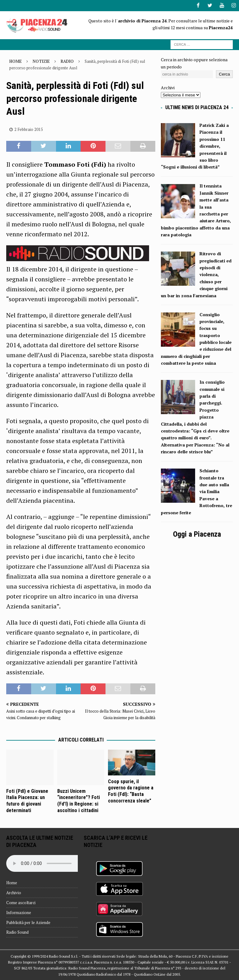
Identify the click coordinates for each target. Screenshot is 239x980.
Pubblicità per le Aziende (28, 922)
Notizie (41, 61)
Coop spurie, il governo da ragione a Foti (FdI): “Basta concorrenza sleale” (131, 791)
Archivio (14, 893)
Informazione (19, 912)
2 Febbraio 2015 (29, 129)
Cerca (224, 74)
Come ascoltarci (21, 902)
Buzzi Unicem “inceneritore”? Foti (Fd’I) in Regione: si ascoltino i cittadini (79, 800)
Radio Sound (17, 932)
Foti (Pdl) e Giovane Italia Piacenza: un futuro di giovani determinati (27, 800)
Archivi (168, 88)
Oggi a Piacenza (197, 534)
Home (12, 883)
